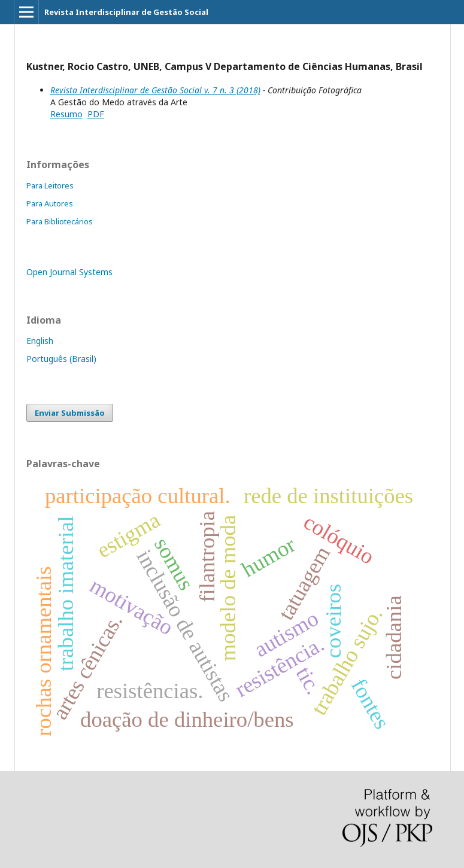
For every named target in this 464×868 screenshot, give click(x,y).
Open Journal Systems (69, 272)
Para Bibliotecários (60, 221)
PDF (96, 114)
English (40, 341)
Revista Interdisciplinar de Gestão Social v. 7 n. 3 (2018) (155, 90)
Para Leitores (50, 185)
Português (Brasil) (61, 359)
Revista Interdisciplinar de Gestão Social (126, 12)
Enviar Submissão (70, 413)
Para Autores (50, 203)
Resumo (66, 114)
